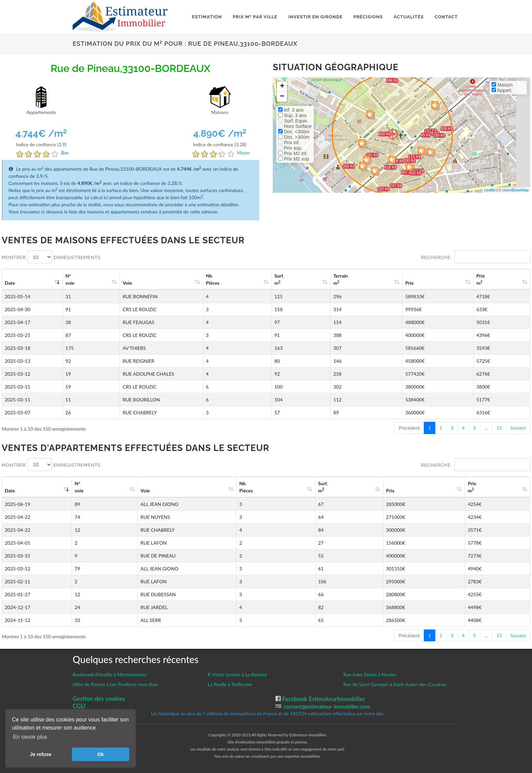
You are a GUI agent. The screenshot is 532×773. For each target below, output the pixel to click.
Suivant (518, 428)
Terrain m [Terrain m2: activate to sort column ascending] (376, 279)
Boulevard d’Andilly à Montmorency (110, 674)
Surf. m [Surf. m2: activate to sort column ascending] (326, 279)
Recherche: (476, 257)
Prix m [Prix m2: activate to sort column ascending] (490, 279)
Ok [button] (101, 754)
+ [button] (282, 87)
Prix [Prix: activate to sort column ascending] (432, 283)
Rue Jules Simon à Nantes (370, 674)
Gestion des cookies (99, 699)
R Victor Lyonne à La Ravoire (237, 674)
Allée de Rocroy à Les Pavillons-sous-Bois (115, 684)
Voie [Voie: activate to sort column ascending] (122, 283)
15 (499, 428)
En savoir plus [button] (30, 737)
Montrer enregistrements (51, 257)
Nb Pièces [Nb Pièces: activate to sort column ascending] (271, 279)
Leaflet (490, 190)
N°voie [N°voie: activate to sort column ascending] (75, 279)
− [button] (282, 97)
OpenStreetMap (515, 190)
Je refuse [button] (41, 754)
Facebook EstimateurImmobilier (323, 699)
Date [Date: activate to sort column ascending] (10, 283)
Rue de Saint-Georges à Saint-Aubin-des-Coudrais (395, 684)
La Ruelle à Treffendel (230, 684)
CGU (79, 706)
